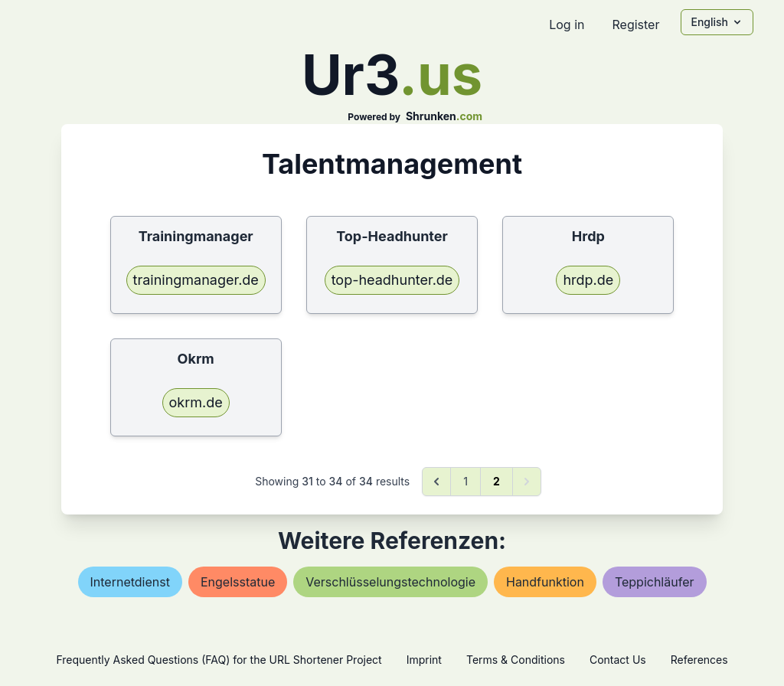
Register (635, 24)
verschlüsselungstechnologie (390, 582)
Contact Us (618, 660)
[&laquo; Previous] (436, 482)
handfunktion (545, 582)
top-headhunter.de (392, 280)
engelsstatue (238, 582)
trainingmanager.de (196, 280)
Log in (567, 24)
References (699, 660)
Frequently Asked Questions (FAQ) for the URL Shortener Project (219, 660)
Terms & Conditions (516, 660)
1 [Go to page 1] (465, 481)
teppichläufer (655, 582)
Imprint (424, 660)
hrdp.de (588, 280)
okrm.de (196, 402)
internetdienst (130, 582)
